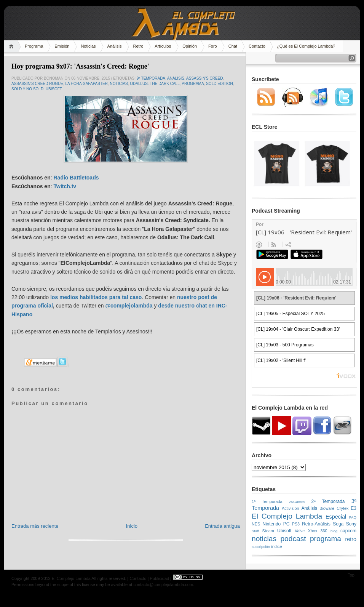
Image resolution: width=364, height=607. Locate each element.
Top (351, 575)
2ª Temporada (328, 501)
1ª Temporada (267, 501)
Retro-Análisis (316, 524)
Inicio (132, 526)
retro (351, 539)
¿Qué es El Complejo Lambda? (306, 46)
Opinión (190, 46)
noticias (119, 84)
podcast (293, 539)
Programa (34, 46)
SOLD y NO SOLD (27, 89)
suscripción (261, 547)
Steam (268, 531)
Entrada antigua (222, 526)
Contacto (257, 46)
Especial (336, 517)
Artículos (163, 46)
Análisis (115, 46)
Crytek (342, 508)
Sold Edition (220, 84)
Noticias (88, 46)
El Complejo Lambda (287, 516)
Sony (351, 524)
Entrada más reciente (35, 526)
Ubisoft (54, 89)
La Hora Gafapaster (86, 84)
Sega (338, 524)
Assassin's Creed (204, 78)
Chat (233, 46)
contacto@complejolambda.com (163, 585)
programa (193, 84)
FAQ (353, 517)
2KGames (297, 502)
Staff (255, 531)
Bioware (327, 508)
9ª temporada (151, 78)
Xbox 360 (318, 531)
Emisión (62, 46)
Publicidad (159, 578)
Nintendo (271, 524)
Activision (291, 508)
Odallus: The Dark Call (155, 84)
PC (287, 524)
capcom (348, 531)
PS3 (296, 524)
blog (334, 531)
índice (277, 546)
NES (256, 524)
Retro (138, 46)
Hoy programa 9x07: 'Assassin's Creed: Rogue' (80, 66)
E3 (354, 508)
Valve (300, 531)
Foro (213, 46)
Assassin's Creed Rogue (37, 84)
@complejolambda (129, 306)
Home (12, 46)
